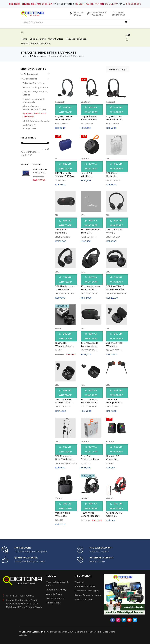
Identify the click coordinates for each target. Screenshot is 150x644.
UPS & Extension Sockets (36, 121)
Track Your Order (84, 599)
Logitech (60, 102)
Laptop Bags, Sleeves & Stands (35, 93)
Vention (59, 498)
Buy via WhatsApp (65, 110)
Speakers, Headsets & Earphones (34, 115)
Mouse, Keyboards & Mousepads (33, 100)
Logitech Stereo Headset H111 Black (64, 120)
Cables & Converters (33, 83)
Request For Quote (85, 586)
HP (57, 159)
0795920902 (134, 4)
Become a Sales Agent (87, 591)
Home (24, 56)
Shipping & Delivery (56, 590)
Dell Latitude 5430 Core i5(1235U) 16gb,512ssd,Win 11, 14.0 (41, 171)
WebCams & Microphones (29, 127)
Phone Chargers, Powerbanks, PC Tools (34, 108)
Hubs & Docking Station (35, 87)
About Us (80, 582)
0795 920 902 (27, 596)
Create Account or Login (88, 595)
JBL (108, 159)
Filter (46, 149)
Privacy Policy (53, 603)
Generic (85, 159)
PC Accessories (38, 56)
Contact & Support (56, 598)
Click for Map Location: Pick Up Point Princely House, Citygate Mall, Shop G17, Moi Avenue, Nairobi (24, 603)
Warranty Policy (54, 594)
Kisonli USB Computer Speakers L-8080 (116, 459)
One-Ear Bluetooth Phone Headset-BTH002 (91, 459)
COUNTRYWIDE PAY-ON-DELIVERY (96, 4)
